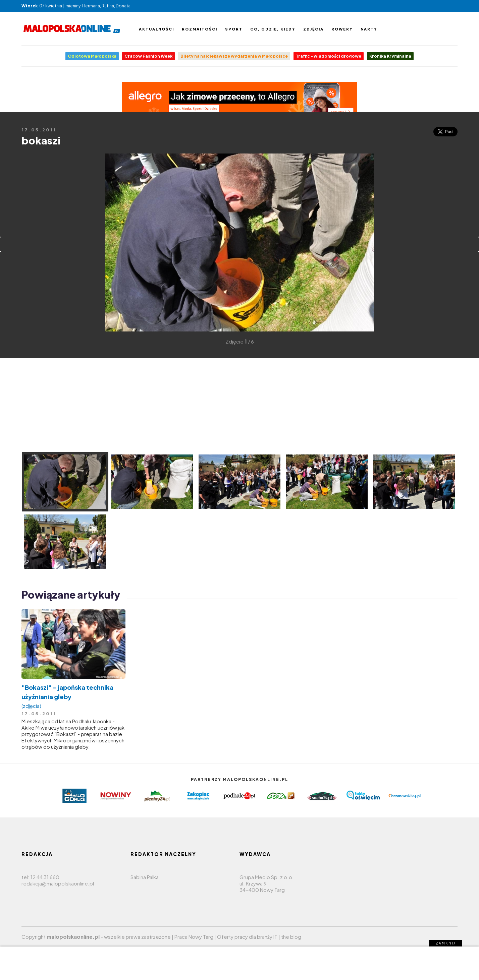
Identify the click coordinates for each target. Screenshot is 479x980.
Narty (369, 29)
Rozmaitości (200, 29)
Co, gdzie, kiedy (273, 29)
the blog (291, 937)
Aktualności (156, 29)
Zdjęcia (313, 29)
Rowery (342, 29)
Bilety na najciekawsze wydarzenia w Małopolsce (234, 56)
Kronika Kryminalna (390, 56)
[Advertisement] (32, 253)
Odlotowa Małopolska (92, 56)
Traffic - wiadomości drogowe (329, 56)
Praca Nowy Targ (194, 937)
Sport (234, 29)
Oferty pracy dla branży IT (247, 937)
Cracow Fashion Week (148, 56)
